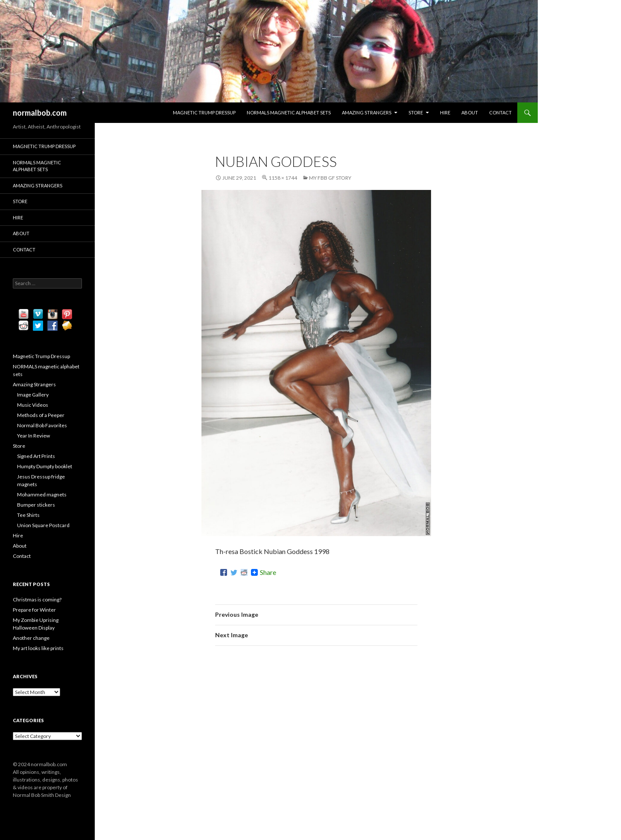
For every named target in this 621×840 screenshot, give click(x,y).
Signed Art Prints (36, 456)
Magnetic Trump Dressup (204, 112)
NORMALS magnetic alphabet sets (289, 112)
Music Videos (33, 405)
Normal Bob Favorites (42, 425)
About (470, 112)
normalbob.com (40, 113)
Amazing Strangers (367, 112)
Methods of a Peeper (41, 415)
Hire (445, 112)
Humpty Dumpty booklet (45, 466)
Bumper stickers (36, 505)
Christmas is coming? (37, 599)
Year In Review (34, 436)
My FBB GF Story (330, 178)
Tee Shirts (28, 515)
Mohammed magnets (42, 494)
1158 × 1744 (283, 178)
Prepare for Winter (34, 610)
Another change (31, 638)
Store (416, 112)
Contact (500, 112)
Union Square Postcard (43, 525)
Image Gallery (33, 395)
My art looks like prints (38, 648)
